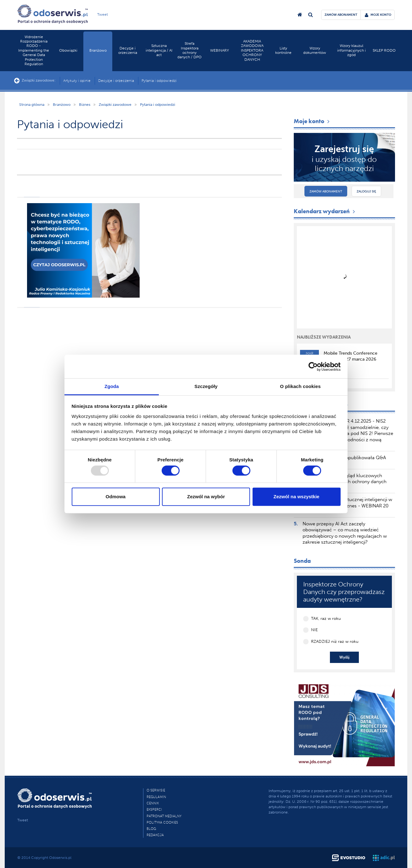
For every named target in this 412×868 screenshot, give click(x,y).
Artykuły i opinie (77, 81)
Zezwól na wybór (206, 497)
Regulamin (156, 797)
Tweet (103, 14)
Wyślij (344, 657)
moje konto (378, 15)
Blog (151, 829)
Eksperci (154, 810)
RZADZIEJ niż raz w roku (335, 641)
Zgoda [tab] (112, 386)
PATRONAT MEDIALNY (164, 816)
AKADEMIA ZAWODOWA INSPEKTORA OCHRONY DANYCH (252, 50)
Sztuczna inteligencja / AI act (159, 50)
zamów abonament (341, 15)
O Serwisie (156, 790)
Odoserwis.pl (60, 858)
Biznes (85, 105)
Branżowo (98, 50)
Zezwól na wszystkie (297, 497)
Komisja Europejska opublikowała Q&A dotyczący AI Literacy (344, 461)
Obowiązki (68, 50)
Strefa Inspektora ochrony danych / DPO (189, 50)
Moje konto (312, 121)
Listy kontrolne (283, 50)
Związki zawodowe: (35, 81)
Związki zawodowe (115, 105)
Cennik (153, 803)
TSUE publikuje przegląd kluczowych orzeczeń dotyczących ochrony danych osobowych (345, 482)
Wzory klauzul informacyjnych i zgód (351, 50)
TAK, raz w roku (326, 618)
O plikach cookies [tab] (300, 386)
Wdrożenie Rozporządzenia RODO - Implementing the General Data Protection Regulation (34, 50)
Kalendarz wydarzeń (325, 211)
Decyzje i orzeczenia (128, 50)
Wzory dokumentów (315, 50)
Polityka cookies (162, 822)
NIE (314, 630)
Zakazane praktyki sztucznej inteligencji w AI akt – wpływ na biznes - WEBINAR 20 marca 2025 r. (348, 506)
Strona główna (32, 105)
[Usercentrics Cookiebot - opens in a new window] (313, 367)
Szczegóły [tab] (206, 386)
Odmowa (116, 497)
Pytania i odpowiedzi (159, 81)
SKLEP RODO (384, 50)
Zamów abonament (326, 191)
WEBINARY (220, 50)
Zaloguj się (366, 191)
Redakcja (155, 835)
